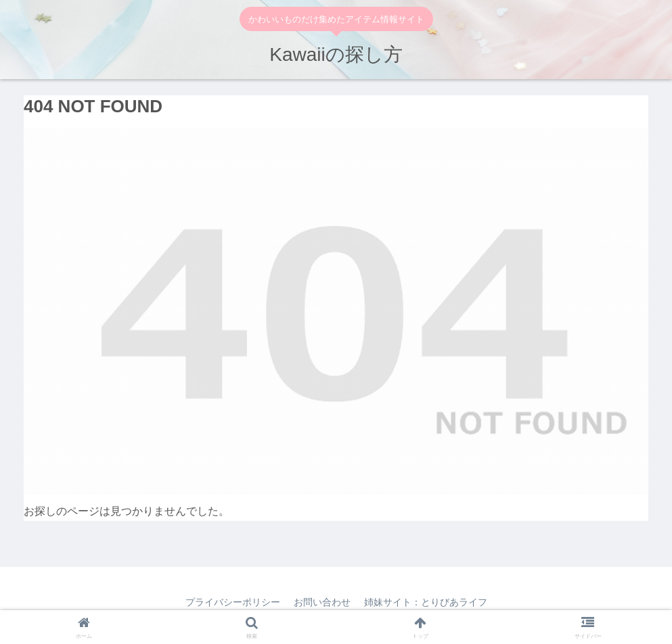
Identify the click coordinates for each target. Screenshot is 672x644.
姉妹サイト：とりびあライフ (426, 602)
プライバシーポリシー (233, 602)
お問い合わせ (322, 602)
